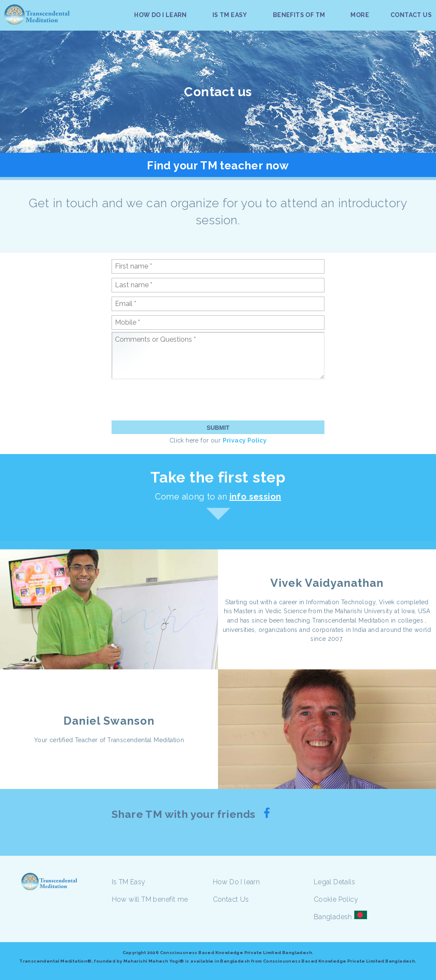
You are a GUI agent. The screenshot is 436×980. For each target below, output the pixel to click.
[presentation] (176, 400)
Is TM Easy (129, 882)
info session (255, 497)
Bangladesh (333, 917)
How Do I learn (237, 882)
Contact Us (231, 899)
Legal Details (334, 882)
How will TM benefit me (150, 899)
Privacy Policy (245, 440)
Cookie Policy (336, 899)
